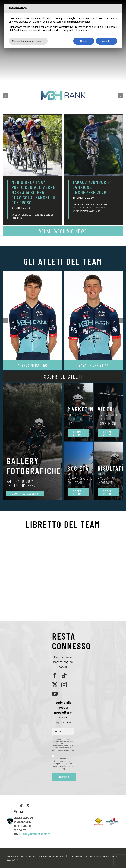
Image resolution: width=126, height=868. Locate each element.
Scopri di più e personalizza (28, 41)
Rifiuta (84, 41)
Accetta (107, 41)
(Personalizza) (111, 856)
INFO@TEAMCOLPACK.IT (36, 834)
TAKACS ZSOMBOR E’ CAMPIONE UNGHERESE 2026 (92, 187)
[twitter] (55, 685)
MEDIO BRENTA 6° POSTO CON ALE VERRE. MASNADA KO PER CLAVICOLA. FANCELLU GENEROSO (34, 192)
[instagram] (64, 685)
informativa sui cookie (78, 22)
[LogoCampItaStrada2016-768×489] (112, 819)
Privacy (92, 856)
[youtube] (55, 694)
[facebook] (55, 675)
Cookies (100, 856)
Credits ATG (12, 860)
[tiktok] (64, 675)
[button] (5, 96)
